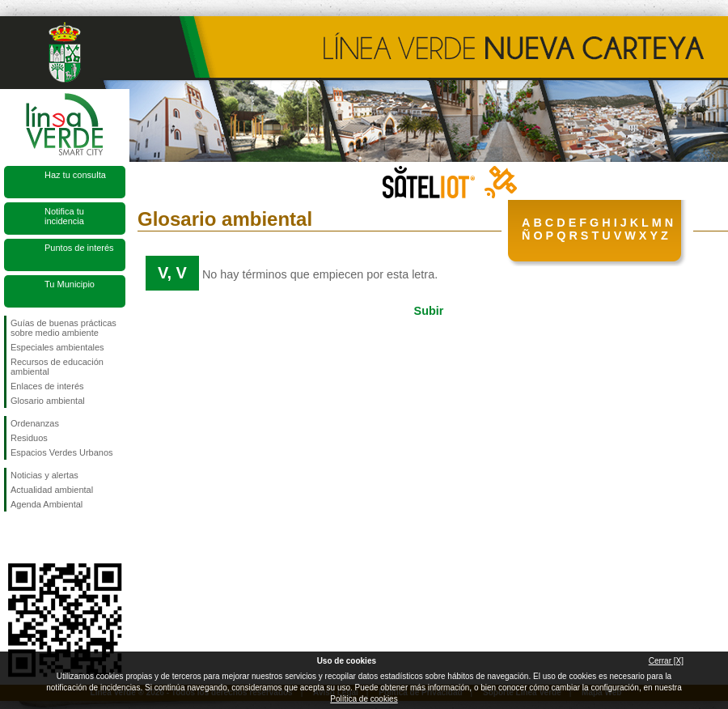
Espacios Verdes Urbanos (62, 452)
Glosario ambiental (48, 401)
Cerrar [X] (666, 661)
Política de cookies (364, 699)
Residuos (29, 438)
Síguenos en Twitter (40, 537)
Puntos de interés (79, 248)
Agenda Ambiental (47, 504)
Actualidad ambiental (52, 490)
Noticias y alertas (44, 475)
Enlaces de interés (47, 386)
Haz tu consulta (75, 175)
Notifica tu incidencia (64, 216)
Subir (429, 311)
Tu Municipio (70, 284)
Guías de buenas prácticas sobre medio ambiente (63, 328)
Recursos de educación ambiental (57, 367)
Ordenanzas (35, 423)
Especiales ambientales (57, 347)
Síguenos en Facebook (14, 537)
